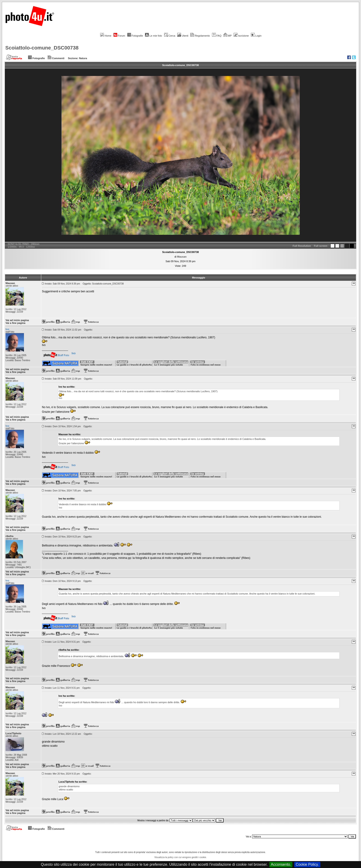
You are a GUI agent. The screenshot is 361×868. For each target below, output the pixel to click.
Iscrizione (241, 36)
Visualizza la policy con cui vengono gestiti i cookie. (180, 857)
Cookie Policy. (307, 864)
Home (106, 36)
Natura (83, 58)
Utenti (183, 36)
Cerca (170, 36)
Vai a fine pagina (15, 323)
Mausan (182, 257)
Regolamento (200, 36)
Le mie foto (153, 36)
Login (256, 36)
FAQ (217, 36)
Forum (119, 36)
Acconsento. (281, 864)
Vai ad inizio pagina (17, 320)
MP (228, 36)
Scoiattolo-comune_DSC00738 (42, 48)
